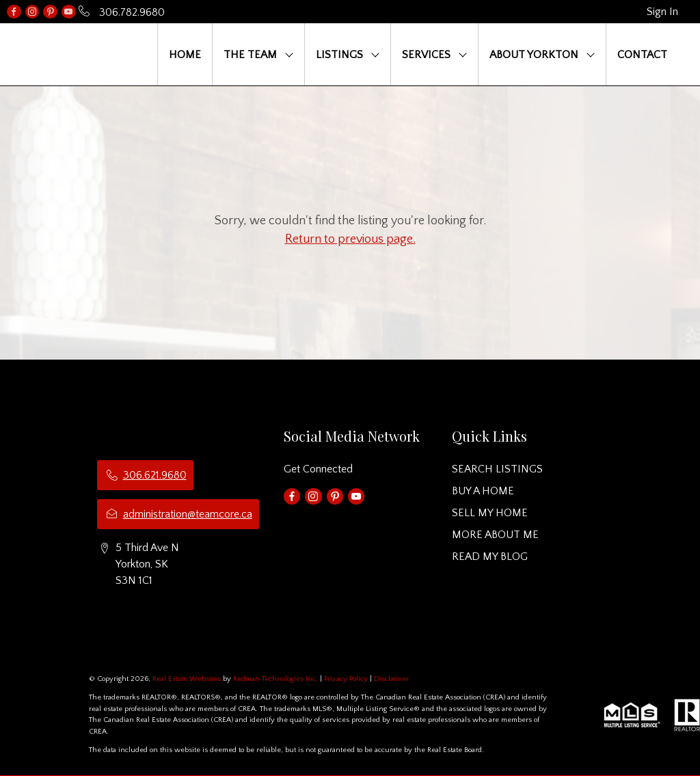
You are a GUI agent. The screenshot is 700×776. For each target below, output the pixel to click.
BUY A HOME (483, 491)
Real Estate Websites (188, 679)
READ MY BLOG (490, 557)
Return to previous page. (350, 239)
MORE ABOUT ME (495, 535)
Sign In (662, 12)
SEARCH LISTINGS (497, 469)
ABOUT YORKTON (534, 55)
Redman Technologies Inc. (277, 679)
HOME (185, 55)
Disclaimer (391, 679)
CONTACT (642, 55)
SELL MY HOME (490, 513)
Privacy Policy (346, 679)
